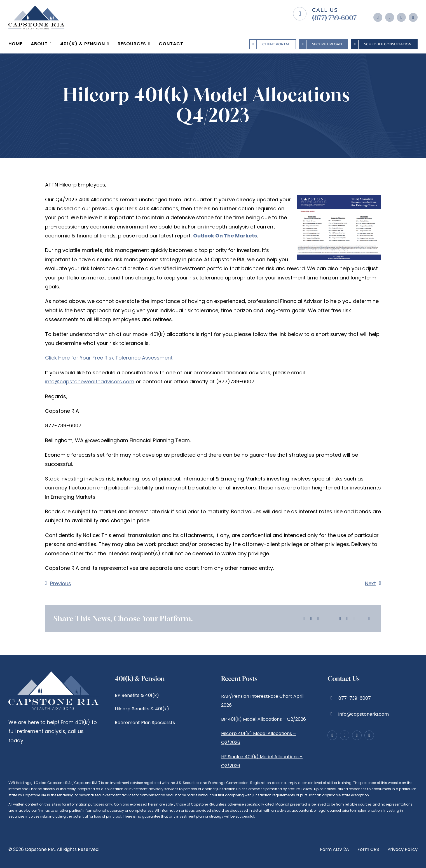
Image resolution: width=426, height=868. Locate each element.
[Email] (369, 619)
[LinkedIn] (326, 619)
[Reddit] (318, 619)
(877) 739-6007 (334, 18)
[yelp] (413, 17)
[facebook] (378, 17)
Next (370, 583)
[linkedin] (401, 17)
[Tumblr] (340, 619)
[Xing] (362, 619)
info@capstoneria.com (364, 714)
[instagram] (390, 17)
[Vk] (355, 619)
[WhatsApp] (333, 619)
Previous (61, 583)
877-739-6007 (355, 698)
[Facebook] (304, 619)
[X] (311, 619)
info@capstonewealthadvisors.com (90, 382)
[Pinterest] (347, 619)
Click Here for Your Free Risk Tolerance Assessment (109, 358)
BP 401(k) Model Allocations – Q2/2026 (264, 719)
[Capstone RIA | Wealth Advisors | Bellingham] (36, 8)
